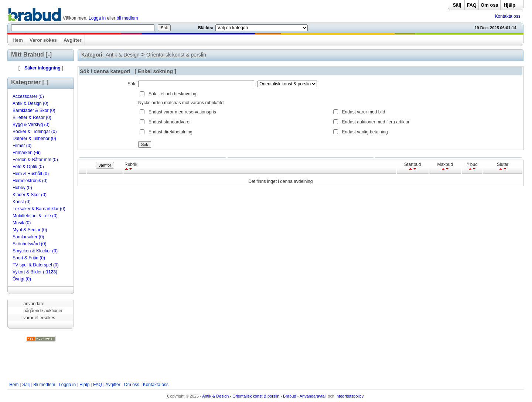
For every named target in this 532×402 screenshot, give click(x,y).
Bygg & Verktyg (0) (31, 125)
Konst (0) (22, 202)
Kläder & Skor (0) (30, 195)
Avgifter (73, 40)
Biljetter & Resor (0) (32, 117)
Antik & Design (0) (30, 103)
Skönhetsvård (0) (29, 244)
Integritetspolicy (349, 396)
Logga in (97, 18)
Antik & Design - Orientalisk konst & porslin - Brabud (249, 396)
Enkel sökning (155, 71)
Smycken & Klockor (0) (35, 251)
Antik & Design (123, 55)
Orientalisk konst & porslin (176, 55)
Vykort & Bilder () (35, 272)
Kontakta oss (507, 16)
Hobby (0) (22, 188)
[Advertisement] (265, 362)
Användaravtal (313, 396)
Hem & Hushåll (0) (31, 174)
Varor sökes (43, 40)
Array (287, 84)
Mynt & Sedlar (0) (30, 230)
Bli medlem (44, 385)
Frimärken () (27, 153)
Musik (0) (22, 223)
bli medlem (127, 18)
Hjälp (509, 5)
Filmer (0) (22, 146)
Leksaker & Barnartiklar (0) (39, 209)
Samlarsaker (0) (28, 237)
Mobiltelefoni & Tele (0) (35, 216)
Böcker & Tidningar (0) (35, 132)
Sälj (457, 5)
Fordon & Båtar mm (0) (35, 160)
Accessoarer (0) (28, 96)
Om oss (490, 5)
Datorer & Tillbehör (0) (34, 139)
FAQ (472, 5)
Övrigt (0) (22, 279)
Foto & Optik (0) (28, 167)
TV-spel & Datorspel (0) (36, 265)
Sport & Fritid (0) (29, 258)
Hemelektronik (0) (30, 181)
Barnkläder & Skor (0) (34, 110)
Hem (18, 40)
